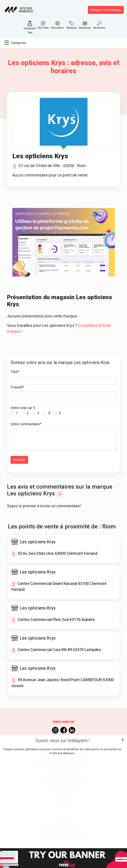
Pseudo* (17, 387)
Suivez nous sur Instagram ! (63, 741)
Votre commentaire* (26, 424)
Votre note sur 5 (23, 408)
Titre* (15, 372)
